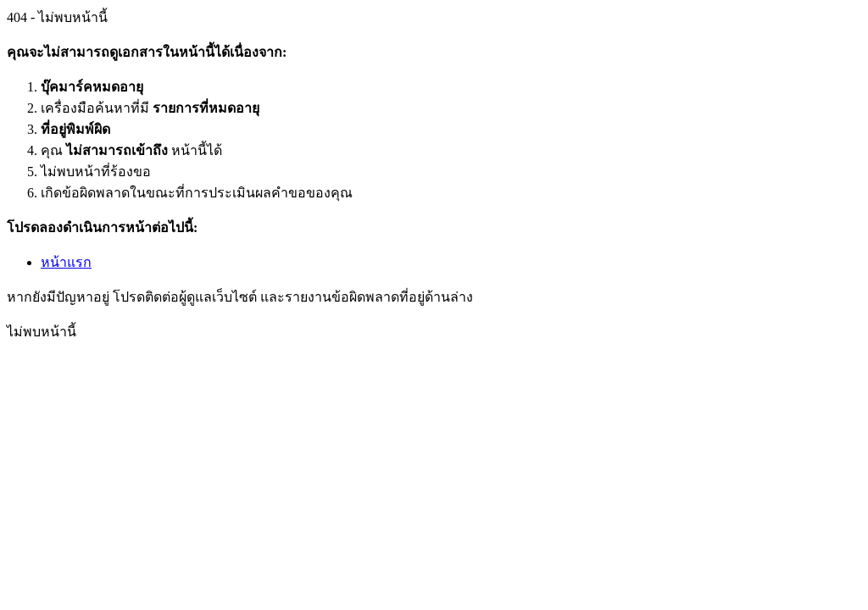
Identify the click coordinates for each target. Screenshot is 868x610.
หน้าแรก (66, 262)
